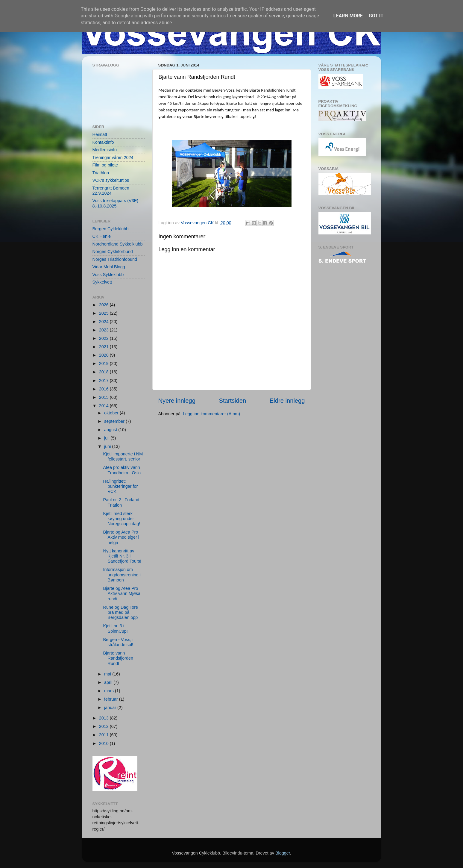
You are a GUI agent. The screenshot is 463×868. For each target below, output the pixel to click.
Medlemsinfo (105, 150)
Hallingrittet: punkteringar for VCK (120, 486)
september (115, 421)
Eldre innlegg (287, 401)
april (109, 682)
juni (108, 446)
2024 (104, 322)
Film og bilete (105, 165)
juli (107, 438)
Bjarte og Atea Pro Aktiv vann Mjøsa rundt (122, 594)
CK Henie (102, 236)
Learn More (348, 16)
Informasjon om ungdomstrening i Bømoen (122, 575)
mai (108, 674)
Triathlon (101, 173)
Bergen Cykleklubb (111, 229)
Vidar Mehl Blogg (109, 267)
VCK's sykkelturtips (111, 180)
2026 (104, 305)
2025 (104, 313)
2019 (104, 363)
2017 (104, 381)
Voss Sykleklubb (108, 275)
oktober (112, 413)
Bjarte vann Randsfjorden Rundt (118, 658)
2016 (104, 389)
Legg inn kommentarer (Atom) (211, 414)
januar (111, 708)
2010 (104, 743)
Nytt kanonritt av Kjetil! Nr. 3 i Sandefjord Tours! (122, 556)
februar (112, 699)
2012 (104, 726)
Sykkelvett (102, 282)
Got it (376, 16)
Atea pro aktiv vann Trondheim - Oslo (122, 470)
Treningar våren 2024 (113, 157)
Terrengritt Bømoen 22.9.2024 (111, 191)
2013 (104, 718)
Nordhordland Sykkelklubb (118, 244)
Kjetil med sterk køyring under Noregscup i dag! (122, 519)
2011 (104, 735)
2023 (104, 330)
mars (110, 691)
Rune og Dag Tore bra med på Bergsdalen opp (120, 612)
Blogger (283, 853)
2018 (104, 372)
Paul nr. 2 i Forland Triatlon (121, 502)
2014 (104, 406)
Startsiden (232, 401)
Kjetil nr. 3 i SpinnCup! (115, 628)
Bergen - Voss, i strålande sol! (118, 642)
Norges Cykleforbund (113, 252)
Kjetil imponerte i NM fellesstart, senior (123, 456)
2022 (104, 338)
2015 (104, 397)
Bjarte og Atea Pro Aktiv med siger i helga (121, 537)
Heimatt (100, 134)
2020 (104, 355)
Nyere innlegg (177, 401)
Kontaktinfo (103, 142)
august (111, 430)
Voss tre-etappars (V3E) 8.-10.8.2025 (116, 203)
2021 (104, 347)
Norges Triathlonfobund (115, 259)
